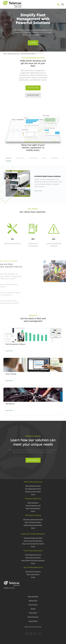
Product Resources (33, 617)
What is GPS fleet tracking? (33, 486)
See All (33, 494)
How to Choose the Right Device (33, 541)
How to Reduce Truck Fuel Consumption (33, 560)
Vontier (7, 588)
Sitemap (33, 609)
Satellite (44, 158)
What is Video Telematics (33, 508)
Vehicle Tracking (20, 158)
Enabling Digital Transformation (33, 525)
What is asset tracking (33, 574)
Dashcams (8, 158)
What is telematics (33, 503)
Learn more (38, 191)
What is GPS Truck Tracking (33, 558)
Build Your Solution (33, 88)
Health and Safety (33, 597)
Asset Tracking (33, 158)
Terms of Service (33, 605)
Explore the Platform (33, 95)
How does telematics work (33, 506)
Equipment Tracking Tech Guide (33, 538)
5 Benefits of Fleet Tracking (33, 492)
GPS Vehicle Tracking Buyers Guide (33, 520)
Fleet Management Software (28, 54)
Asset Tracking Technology (33, 572)
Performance (55, 158)
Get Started (33, 43)
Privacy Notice (33, 613)
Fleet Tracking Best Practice (33, 489)
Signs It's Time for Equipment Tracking (33, 544)
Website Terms (33, 601)
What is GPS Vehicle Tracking (33, 522)
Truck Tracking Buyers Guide (33, 555)
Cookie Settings (33, 621)
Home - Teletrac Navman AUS (11, 54)
